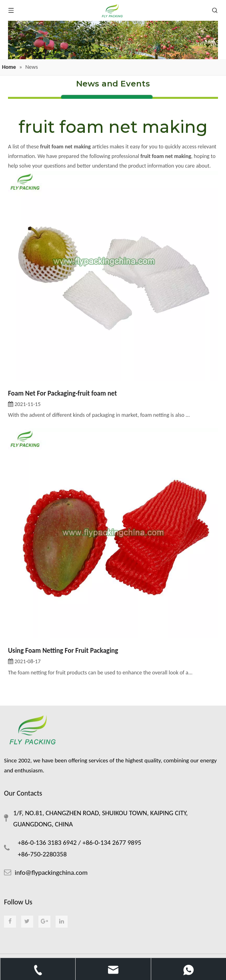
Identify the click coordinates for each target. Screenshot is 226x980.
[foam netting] (113, 40)
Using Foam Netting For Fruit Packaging (63, 651)
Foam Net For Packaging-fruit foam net (62, 393)
